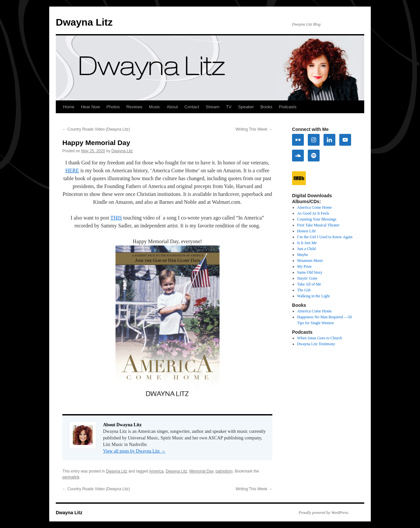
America (156, 471)
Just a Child (307, 249)
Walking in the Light (314, 296)
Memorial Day (201, 471)
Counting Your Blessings (317, 219)
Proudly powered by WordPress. (324, 513)
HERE (72, 170)
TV (229, 107)
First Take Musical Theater (318, 225)
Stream (213, 107)
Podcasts (288, 107)
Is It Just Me (307, 243)
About (172, 107)
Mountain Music (310, 261)
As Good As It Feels (313, 213)
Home (69, 107)
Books (266, 107)
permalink (71, 477)
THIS (116, 218)
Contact (192, 107)
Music (155, 107)
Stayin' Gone (307, 278)
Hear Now (91, 107)
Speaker (246, 107)
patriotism (224, 471)
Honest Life (307, 231)
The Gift (304, 290)
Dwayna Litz (84, 22)
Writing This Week (254, 129)
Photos (113, 107)
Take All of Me (309, 284)
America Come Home (315, 207)
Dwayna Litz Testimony (316, 344)
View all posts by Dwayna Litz (134, 451)
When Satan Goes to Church (320, 338)
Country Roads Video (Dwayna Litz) (96, 129)
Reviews (134, 107)
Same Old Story (310, 272)
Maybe (303, 255)
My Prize (304, 266)
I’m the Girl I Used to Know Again (325, 237)
